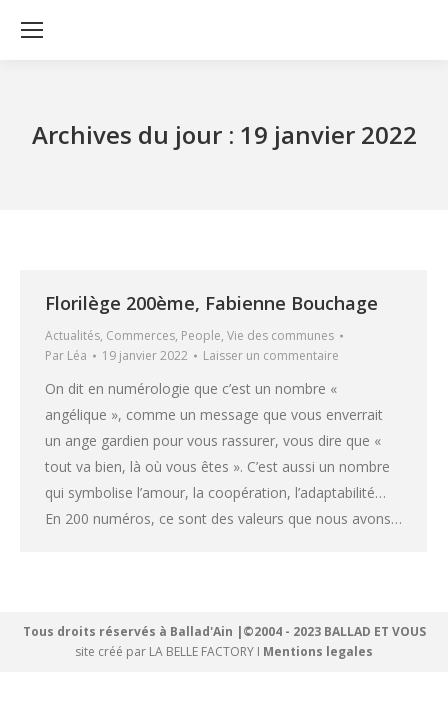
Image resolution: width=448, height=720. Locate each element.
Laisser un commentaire (271, 355)
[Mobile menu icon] (32, 30)
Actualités (72, 335)
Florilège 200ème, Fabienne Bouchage (211, 303)
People (201, 335)
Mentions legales (318, 651)
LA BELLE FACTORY (201, 651)
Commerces (140, 335)
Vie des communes (280, 335)
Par (66, 355)
